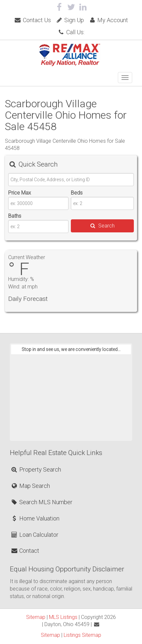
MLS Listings (63, 617)
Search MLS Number (41, 502)
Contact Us (32, 20)
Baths (15, 216)
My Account (108, 20)
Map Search (30, 486)
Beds (77, 193)
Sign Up (70, 20)
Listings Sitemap (82, 635)
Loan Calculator (34, 535)
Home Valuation (35, 518)
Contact (25, 551)
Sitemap (36, 617)
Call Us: (71, 32)
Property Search (36, 469)
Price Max (20, 193)
